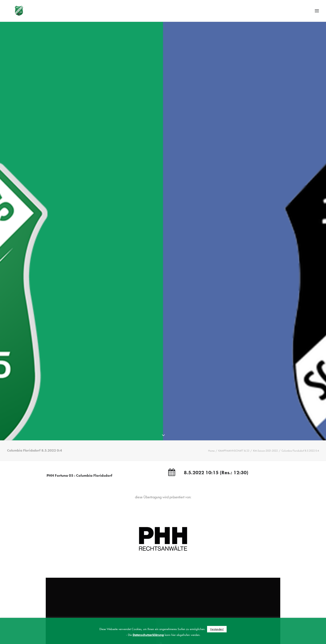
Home (211, 451)
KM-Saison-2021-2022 (265, 451)
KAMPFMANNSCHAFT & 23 (234, 451)
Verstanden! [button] (217, 629)
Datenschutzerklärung (148, 635)
